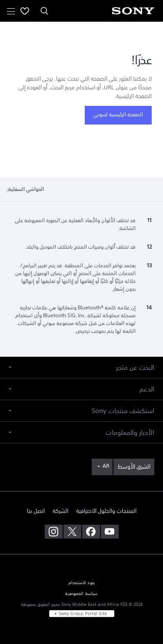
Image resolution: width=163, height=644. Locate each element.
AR (106, 466)
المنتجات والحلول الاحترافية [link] (106, 511)
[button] (81, 367)
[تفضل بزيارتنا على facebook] (91, 532)
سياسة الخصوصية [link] (81, 594)
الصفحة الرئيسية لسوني (118, 115)
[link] (134, 467)
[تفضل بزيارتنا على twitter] (72, 532)
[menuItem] (25, 11)
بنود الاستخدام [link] (81, 583)
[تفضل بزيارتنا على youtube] (110, 532)
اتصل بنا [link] (36, 511)
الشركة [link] (60, 511)
